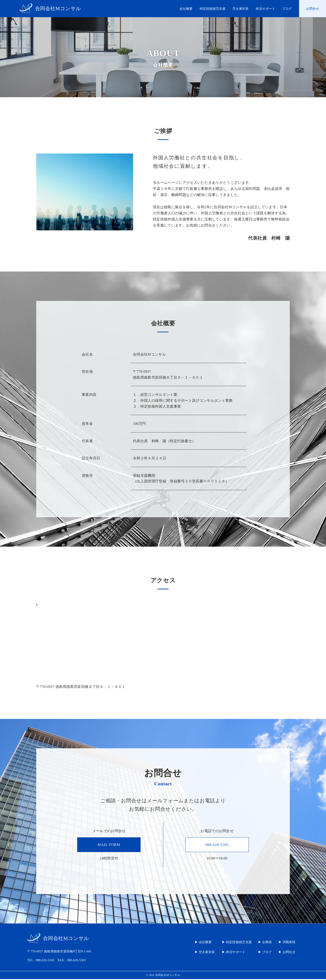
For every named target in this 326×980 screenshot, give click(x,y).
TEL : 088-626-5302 (41, 961)
